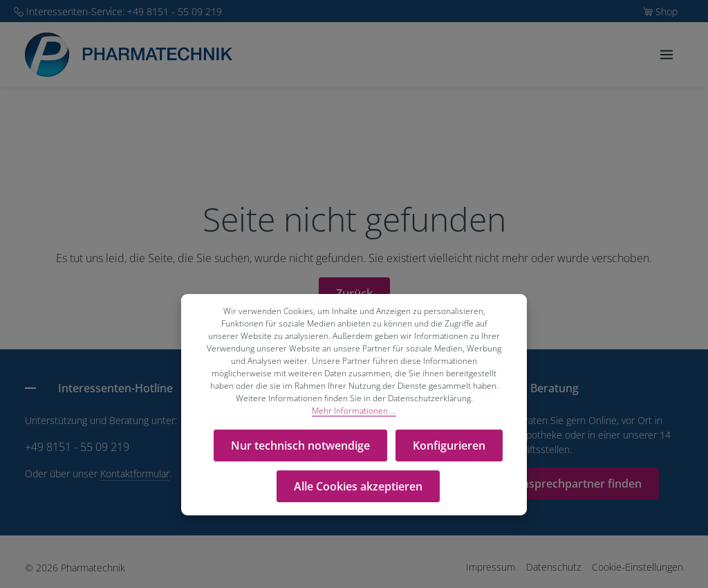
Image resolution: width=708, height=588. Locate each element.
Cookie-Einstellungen (637, 567)
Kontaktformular (135, 474)
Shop (667, 11)
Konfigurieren (448, 444)
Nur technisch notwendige (302, 444)
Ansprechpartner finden (578, 484)
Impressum (491, 567)
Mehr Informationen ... (354, 411)
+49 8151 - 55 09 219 (77, 447)
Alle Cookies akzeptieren (358, 481)
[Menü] (667, 62)
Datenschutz (553, 567)
